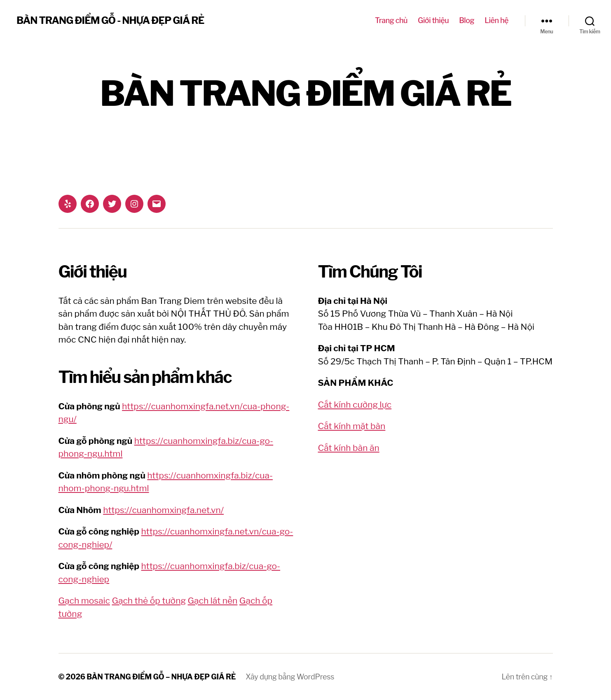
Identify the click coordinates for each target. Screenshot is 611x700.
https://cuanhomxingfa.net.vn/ (163, 510)
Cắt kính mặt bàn (352, 426)
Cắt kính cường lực (355, 405)
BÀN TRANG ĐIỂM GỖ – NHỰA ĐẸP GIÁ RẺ (161, 677)
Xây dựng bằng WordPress (290, 677)
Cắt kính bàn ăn (349, 448)
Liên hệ (496, 20)
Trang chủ (391, 20)
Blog (467, 20)
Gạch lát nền (213, 601)
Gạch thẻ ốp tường (149, 601)
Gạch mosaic (84, 601)
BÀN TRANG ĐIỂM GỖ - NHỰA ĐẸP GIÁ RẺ (110, 21)
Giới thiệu (433, 20)
